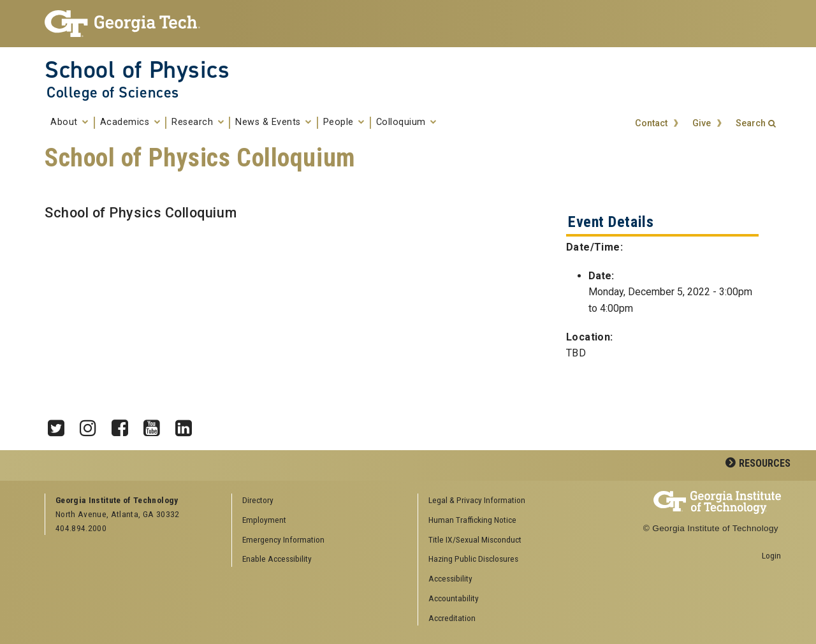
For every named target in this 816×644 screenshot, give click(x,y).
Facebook (124, 425)
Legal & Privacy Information (477, 500)
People (344, 122)
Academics (130, 122)
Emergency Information (283, 539)
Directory (258, 500)
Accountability (454, 598)
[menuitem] (507, 501)
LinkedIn (188, 425)
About (69, 122)
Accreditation (452, 618)
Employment (264, 520)
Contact (651, 123)
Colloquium (406, 122)
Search (751, 123)
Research (198, 122)
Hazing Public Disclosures (473, 559)
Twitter (61, 425)
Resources (765, 463)
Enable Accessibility (277, 559)
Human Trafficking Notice (472, 520)
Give (702, 123)
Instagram (92, 425)
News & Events (273, 122)
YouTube (156, 425)
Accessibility (450, 578)
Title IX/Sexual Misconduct (475, 539)
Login (771, 555)
